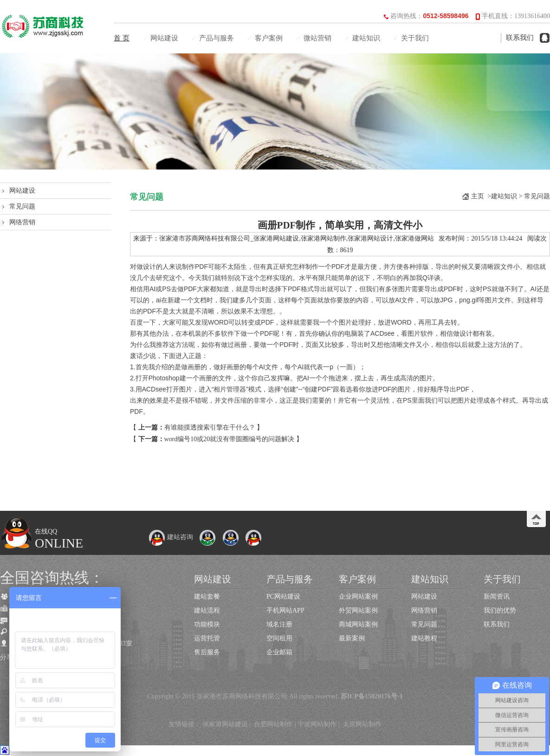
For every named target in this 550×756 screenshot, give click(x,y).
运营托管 (207, 638)
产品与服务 (217, 38)
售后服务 (207, 652)
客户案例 (269, 38)
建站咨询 (171, 537)
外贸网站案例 (358, 610)
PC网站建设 (283, 596)
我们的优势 (500, 610)
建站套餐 (207, 596)
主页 (478, 196)
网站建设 (164, 38)
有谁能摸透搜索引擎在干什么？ (210, 427)
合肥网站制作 (273, 724)
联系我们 (520, 38)
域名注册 (279, 624)
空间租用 (279, 638)
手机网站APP (285, 610)
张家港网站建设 (225, 724)
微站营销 (317, 38)
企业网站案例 (358, 596)
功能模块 (207, 624)
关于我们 (415, 38)
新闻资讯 (497, 596)
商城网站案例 (358, 624)
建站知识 (366, 38)
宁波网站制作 (317, 724)
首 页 (122, 38)
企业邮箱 (279, 652)
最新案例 (352, 638)
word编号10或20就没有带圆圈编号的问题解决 (230, 439)
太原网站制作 (362, 724)
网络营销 (22, 222)
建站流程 (207, 610)
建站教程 (424, 638)
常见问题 (22, 206)
